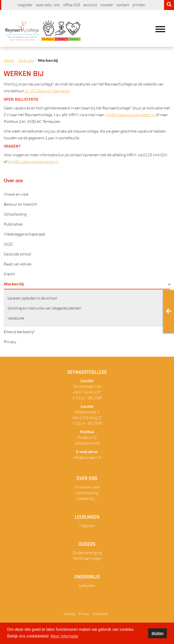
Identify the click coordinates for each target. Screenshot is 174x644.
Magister (25, 5)
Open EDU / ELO (48, 5)
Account (90, 5)
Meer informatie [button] (64, 636)
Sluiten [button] (158, 633)
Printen (139, 5)
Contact (123, 5)
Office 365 (72, 5)
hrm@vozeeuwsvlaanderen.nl (130, 115)
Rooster (107, 5)
